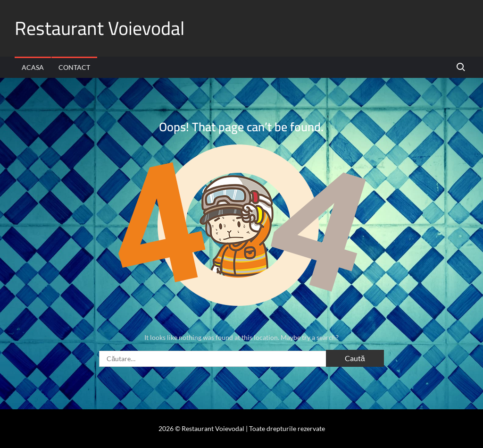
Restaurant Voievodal (100, 28)
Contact (74, 67)
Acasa (33, 67)
